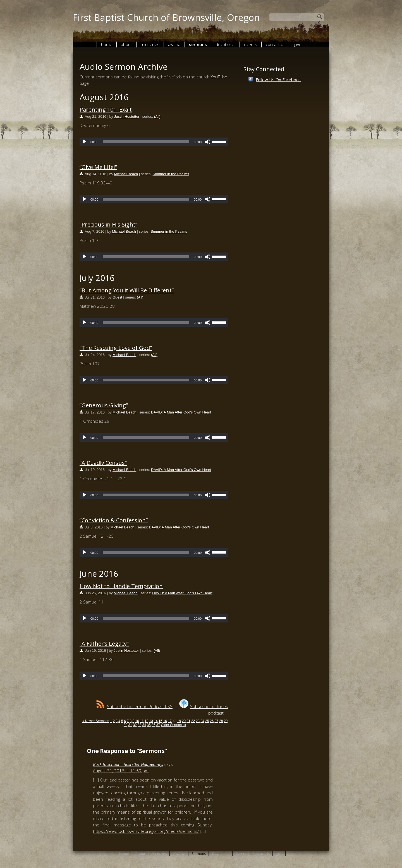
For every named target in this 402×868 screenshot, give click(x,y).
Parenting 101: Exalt (106, 110)
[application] (154, 142)
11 (142, 721)
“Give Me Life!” (98, 167)
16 (165, 721)
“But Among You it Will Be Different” (127, 290)
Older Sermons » (174, 725)
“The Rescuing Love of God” (116, 348)
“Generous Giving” (104, 405)
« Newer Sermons (96, 721)
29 (226, 721)
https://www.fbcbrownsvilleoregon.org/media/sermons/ (146, 831)
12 (146, 721)
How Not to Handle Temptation (121, 586)
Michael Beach (126, 174)
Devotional (225, 44)
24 (202, 721)
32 (135, 725)
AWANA (174, 44)
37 (158, 725)
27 (216, 721)
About (126, 44)
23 (198, 721)
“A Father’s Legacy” (104, 644)
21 (188, 721)
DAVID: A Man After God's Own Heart (181, 412)
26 (212, 721)
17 (170, 721)
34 (144, 725)
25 (207, 721)
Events (251, 44)
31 (130, 725)
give (298, 44)
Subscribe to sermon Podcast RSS (134, 706)
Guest (117, 297)
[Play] (84, 142)
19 (179, 721)
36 (153, 725)
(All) (157, 116)
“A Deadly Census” (103, 463)
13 (151, 721)
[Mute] (208, 142)
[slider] (146, 142)
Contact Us (276, 44)
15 (160, 721)
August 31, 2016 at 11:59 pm (121, 771)
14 (156, 721)
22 (193, 721)
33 (139, 725)
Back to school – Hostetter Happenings (128, 764)
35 (149, 725)
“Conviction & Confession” (114, 520)
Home (107, 44)
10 (137, 721)
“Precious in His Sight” (108, 224)
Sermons (198, 44)
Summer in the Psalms (171, 174)
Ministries (150, 44)
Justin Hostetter (127, 116)
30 (125, 725)
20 (184, 721)
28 (221, 721)
